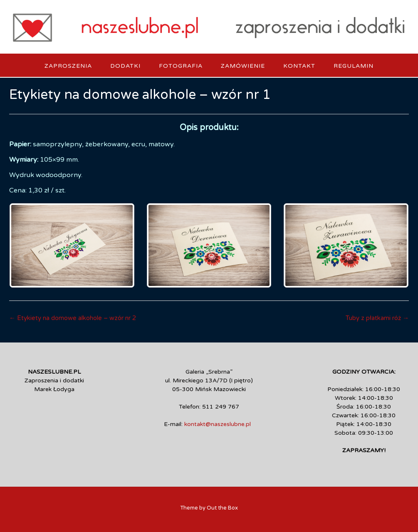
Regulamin (354, 66)
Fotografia (181, 66)
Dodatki (125, 66)
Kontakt (299, 66)
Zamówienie (243, 66)
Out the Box (222, 508)
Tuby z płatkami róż (377, 318)
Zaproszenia (68, 66)
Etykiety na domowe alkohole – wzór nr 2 (73, 318)
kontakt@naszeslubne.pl (218, 424)
